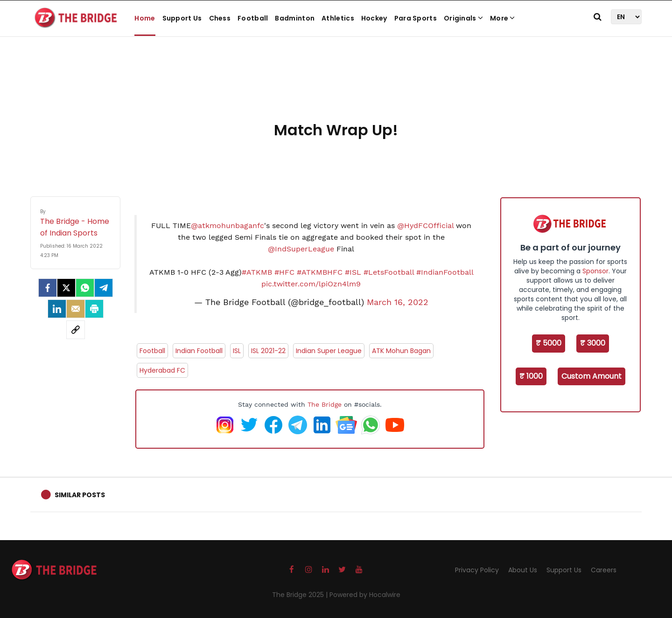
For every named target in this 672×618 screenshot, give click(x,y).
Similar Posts (80, 495)
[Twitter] (66, 288)
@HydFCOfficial (425, 226)
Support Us (182, 18)
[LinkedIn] (57, 309)
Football (253, 18)
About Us (523, 570)
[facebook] (48, 288)
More (503, 18)
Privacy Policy (477, 570)
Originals (463, 18)
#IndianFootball (445, 272)
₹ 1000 (531, 376)
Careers (604, 570)
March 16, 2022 (398, 302)
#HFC (284, 272)
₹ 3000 (593, 343)
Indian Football (199, 351)
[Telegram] (104, 288)
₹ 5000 (549, 343)
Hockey (374, 18)
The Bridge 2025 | (301, 595)
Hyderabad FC (162, 370)
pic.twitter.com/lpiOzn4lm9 (311, 284)
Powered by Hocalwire (365, 595)
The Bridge (325, 404)
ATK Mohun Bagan (401, 351)
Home (145, 18)
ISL (237, 351)
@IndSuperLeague (301, 249)
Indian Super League (329, 351)
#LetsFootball (389, 272)
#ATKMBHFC (320, 272)
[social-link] (76, 330)
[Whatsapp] (85, 288)
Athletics (338, 18)
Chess (220, 18)
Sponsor (595, 271)
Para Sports (416, 18)
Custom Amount (591, 376)
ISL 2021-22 (268, 351)
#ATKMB (257, 272)
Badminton (295, 18)
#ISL (353, 272)
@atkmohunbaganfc (227, 226)
